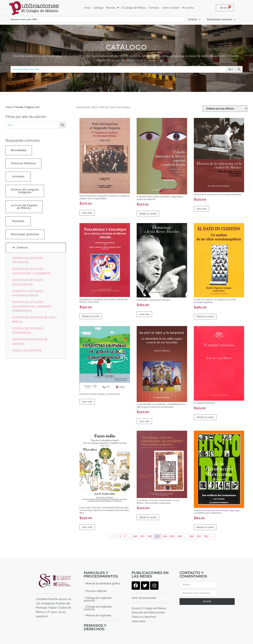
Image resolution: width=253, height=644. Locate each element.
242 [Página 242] (150, 536)
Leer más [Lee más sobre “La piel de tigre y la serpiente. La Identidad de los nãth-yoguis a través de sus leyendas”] (144, 421)
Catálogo (98, 8)
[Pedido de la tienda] (225, 108)
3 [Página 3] (124, 536)
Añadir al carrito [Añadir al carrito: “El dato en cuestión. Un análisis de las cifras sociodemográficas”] (205, 316)
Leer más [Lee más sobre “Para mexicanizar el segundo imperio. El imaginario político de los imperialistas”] (87, 213)
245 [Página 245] (172, 536)
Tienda (19, 107)
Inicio (87, 8)
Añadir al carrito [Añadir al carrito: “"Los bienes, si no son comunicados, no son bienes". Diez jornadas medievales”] (148, 517)
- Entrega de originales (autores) (98, 599)
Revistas (112, 8)
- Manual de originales (98, 615)
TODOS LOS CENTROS (27, 350)
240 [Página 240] (135, 536)
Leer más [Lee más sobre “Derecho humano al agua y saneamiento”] (87, 401)
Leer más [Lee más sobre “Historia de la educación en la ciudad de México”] (201, 209)
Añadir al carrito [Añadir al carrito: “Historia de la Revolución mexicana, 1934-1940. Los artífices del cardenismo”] (205, 527)
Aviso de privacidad (144, 598)
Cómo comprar (171, 8)
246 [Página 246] (179, 536)
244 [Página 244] (165, 536)
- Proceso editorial (95, 591)
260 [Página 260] (192, 536)
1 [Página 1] (116, 536)
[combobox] (97, 19)
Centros (194, 19)
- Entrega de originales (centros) (98, 608)
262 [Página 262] (206, 536)
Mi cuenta (188, 8)
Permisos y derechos (95, 627)
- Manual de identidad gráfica (102, 583)
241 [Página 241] (142, 536)
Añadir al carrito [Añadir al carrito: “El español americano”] (205, 417)
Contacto (154, 8)
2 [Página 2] (120, 536)
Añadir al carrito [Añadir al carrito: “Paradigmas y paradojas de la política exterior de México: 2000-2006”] (91, 316)
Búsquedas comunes (221, 19)
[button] (36, 247)
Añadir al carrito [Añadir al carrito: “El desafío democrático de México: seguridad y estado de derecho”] (148, 213)
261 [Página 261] (199, 536)
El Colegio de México (134, 8)
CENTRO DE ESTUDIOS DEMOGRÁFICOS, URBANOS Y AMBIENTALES (32, 306)
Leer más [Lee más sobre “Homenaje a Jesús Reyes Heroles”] (144, 314)
